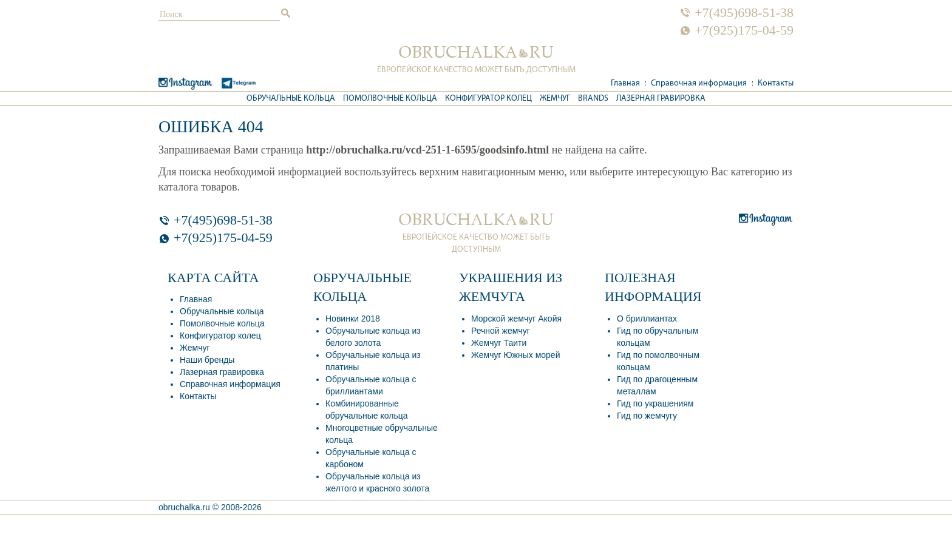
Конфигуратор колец (488, 99)
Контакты (776, 83)
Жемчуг (555, 99)
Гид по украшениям (655, 403)
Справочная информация (699, 83)
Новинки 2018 (353, 319)
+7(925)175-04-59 (744, 30)
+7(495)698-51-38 (744, 13)
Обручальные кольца (291, 99)
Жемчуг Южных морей (515, 355)
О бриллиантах (647, 319)
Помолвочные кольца (390, 99)
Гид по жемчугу (647, 416)
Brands (593, 99)
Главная (625, 83)
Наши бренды (207, 360)
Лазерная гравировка (661, 99)
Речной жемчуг (501, 331)
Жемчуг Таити (499, 343)
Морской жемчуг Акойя (516, 319)
